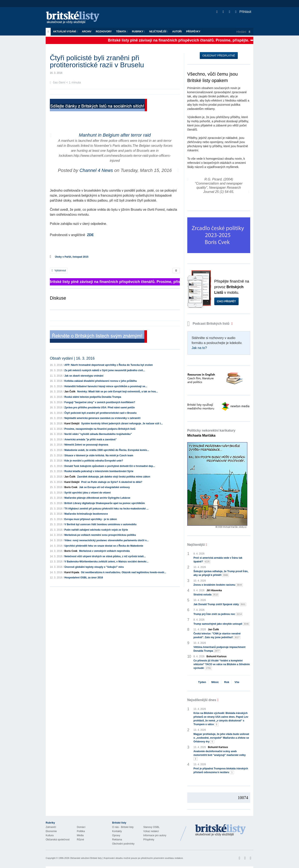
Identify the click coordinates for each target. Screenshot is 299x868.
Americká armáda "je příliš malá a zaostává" (91, 440)
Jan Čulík (70, 392)
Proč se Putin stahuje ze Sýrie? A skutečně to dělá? (112, 482)
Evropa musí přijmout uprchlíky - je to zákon (91, 519)
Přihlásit (243, 12)
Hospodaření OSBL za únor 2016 (84, 578)
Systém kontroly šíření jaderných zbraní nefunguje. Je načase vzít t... (122, 424)
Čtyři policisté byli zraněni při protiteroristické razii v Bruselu (100, 413)
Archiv (87, 32)
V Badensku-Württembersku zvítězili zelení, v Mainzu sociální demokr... (106, 562)
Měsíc (215, 682)
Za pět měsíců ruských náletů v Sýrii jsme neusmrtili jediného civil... (105, 370)
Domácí (81, 827)
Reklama (117, 840)
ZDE (90, 235)
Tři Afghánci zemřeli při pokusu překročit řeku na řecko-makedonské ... (106, 509)
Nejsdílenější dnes (202, 700)
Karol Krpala (72, 572)
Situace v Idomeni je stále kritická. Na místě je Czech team (99, 455)
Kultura (50, 835)
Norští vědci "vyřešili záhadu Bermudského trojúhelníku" (98, 434)
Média (80, 835)
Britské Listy (221, 830)
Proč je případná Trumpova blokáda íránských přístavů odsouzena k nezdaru (221, 771)
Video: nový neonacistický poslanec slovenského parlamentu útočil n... (107, 540)
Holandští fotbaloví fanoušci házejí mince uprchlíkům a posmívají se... (106, 386)
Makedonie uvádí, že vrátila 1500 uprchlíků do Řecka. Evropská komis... (107, 450)
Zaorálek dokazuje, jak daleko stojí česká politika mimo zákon (114, 477)
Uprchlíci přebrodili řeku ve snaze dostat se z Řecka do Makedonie (104, 546)
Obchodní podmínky (123, 844)
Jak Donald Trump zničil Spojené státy (220, 604)
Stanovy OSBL (151, 827)
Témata (122, 32)
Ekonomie (51, 831)
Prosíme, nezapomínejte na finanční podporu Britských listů (100, 429)
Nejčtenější (159, 32)
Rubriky (138, 32)
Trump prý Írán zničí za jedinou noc (218, 614)
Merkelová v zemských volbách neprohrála (104, 551)
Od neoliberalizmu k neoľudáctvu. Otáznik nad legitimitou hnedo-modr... (124, 572)
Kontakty (117, 831)
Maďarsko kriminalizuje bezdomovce (86, 514)
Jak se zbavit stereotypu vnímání (84, 376)
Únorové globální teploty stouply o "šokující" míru (94, 567)
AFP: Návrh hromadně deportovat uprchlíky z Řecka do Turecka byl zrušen (109, 365)
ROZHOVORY (104, 32)
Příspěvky (193, 32)
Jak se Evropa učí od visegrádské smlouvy (104, 487)
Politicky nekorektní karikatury (211, 433)
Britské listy (75, 18)
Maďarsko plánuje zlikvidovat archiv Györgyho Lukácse (97, 498)
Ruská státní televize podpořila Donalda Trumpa (93, 397)
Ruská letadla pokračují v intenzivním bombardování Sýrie (99, 471)
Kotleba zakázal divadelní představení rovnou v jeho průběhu (101, 381)
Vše (237, 682)
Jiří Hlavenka (214, 590)
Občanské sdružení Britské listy (86, 858)
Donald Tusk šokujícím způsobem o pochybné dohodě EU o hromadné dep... (110, 466)
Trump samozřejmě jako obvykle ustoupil (222, 624)
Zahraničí (51, 827)
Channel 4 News (96, 170)
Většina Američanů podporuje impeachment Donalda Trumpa (219, 649)
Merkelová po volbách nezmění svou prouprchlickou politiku (100, 535)
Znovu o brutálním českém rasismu (218, 585)
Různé (80, 840)
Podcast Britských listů (209, 324)
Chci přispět (226, 301)
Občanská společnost (58, 840)
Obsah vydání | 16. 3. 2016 (72, 358)
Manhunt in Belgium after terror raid (115, 135)
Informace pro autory (155, 835)
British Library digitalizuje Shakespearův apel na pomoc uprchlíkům (105, 503)
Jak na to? (199, 348)
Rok (227, 682)
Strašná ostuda (206, 595)
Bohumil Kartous (217, 656)
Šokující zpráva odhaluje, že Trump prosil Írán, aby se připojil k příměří (221, 573)
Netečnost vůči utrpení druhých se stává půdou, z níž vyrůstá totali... (105, 556)
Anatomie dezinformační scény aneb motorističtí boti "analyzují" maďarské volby (220, 755)
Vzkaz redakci (151, 831)
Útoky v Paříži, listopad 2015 (72, 257)
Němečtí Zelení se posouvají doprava (86, 445)
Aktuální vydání (65, 32)
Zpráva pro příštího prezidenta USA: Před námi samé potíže (100, 408)
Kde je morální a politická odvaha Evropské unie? (94, 461)
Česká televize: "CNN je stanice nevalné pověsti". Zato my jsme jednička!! (217, 636)
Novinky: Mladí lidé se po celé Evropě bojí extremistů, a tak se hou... (118, 392)
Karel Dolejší (72, 424)
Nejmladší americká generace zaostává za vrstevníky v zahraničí (102, 418)
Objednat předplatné (219, 56)
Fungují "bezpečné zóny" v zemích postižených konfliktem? (100, 402)
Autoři (177, 32)
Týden (202, 682)
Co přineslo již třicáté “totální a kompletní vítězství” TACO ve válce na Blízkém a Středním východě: (222, 665)
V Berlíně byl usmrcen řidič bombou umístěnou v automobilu (100, 524)
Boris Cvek (71, 487)
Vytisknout (59, 271)
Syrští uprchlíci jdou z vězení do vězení (88, 493)
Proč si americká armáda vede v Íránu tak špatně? (218, 560)
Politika (81, 831)
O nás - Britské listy (123, 827)
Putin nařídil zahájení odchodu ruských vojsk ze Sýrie (96, 530)
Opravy (116, 835)
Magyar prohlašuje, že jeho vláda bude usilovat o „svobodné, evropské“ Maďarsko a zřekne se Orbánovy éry (221, 738)
